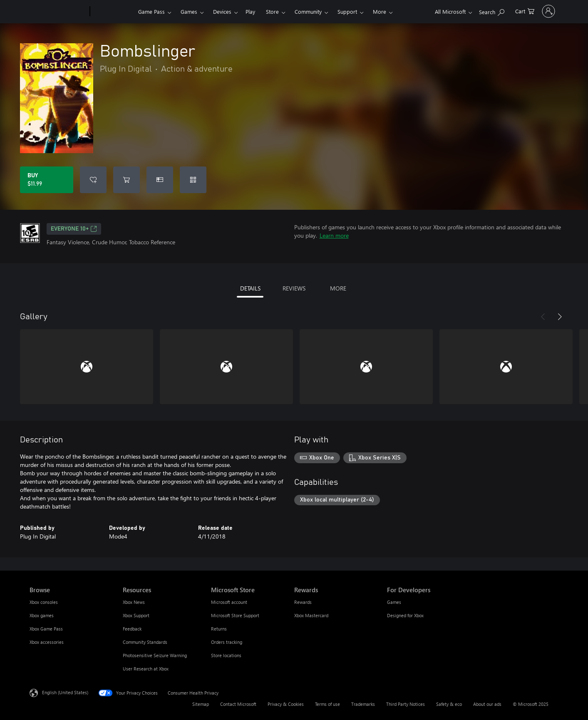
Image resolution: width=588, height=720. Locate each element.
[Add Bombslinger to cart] (127, 180)
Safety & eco (449, 704)
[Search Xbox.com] (469, 11)
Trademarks (363, 704)
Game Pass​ (151, 11)
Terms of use (327, 704)
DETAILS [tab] (250, 288)
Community (308, 11)
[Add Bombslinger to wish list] (93, 180)
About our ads (487, 704)
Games (189, 11)
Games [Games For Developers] (394, 602)
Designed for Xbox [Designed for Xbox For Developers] (405, 615)
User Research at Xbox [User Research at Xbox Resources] (146, 669)
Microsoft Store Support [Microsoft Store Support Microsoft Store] (235, 615)
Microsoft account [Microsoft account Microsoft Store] (229, 602)
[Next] (560, 317)
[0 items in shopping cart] (502, 11)
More (380, 11)
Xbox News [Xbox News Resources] (134, 602)
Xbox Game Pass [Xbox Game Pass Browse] (46, 629)
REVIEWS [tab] (294, 288)
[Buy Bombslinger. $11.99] (47, 180)
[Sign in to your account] (537, 11)
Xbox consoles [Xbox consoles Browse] (44, 602)
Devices (222, 11)
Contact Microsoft (238, 704)
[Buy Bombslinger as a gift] (160, 180)
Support (347, 11)
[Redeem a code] (193, 180)
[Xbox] (113, 12)
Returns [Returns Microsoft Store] (219, 629)
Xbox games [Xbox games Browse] (42, 615)
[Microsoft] (58, 12)
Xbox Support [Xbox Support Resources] (136, 615)
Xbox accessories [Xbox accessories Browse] (47, 642)
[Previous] (543, 317)
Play (250, 11)
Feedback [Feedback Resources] (132, 629)
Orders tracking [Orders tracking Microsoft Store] (227, 642)
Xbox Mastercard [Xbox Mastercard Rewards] (311, 615)
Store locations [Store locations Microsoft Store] (226, 655)
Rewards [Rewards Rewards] (303, 602)
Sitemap (201, 704)
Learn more (334, 235)
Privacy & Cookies (286, 704)
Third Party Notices (406, 704)
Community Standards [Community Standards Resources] (145, 642)
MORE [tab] (338, 288)
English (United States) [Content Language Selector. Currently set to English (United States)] (65, 692)
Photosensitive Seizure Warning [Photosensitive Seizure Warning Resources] (155, 655)
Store (272, 11)
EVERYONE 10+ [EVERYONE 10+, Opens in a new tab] (74, 229)
